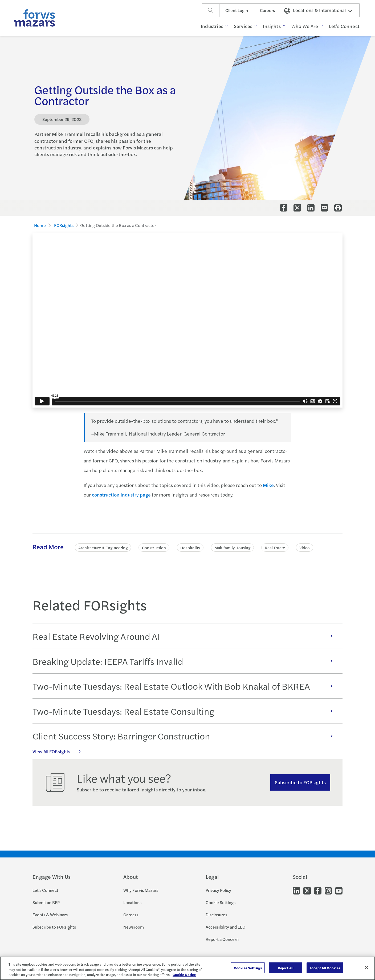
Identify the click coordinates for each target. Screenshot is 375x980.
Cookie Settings (221, 902)
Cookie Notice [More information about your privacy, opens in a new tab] (184, 975)
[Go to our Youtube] (339, 890)
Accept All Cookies (325, 968)
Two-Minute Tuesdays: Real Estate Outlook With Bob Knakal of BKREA (185, 686)
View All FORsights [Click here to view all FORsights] (59, 751)
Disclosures (216, 915)
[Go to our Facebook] (318, 890)
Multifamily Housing (232, 548)
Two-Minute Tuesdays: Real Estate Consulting (185, 711)
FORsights (64, 225)
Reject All (286, 968)
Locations (132, 902)
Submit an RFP (46, 902)
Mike (268, 485)
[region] (187, 968)
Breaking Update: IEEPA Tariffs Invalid (185, 661)
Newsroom (134, 927)
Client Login (237, 10)
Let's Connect (45, 890)
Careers (267, 10)
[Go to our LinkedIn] (296, 890)
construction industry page (121, 495)
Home (40, 225)
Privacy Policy (218, 890)
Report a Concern (222, 939)
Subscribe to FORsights (300, 782)
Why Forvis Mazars (141, 890)
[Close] (366, 967)
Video (305, 548)
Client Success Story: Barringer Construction (185, 736)
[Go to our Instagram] (328, 890)
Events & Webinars (50, 915)
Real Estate (275, 548)
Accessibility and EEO (225, 927)
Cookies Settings (248, 968)
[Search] (211, 10)
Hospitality (190, 548)
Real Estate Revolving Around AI (185, 636)
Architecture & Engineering (103, 548)
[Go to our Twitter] (307, 890)
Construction (154, 548)
